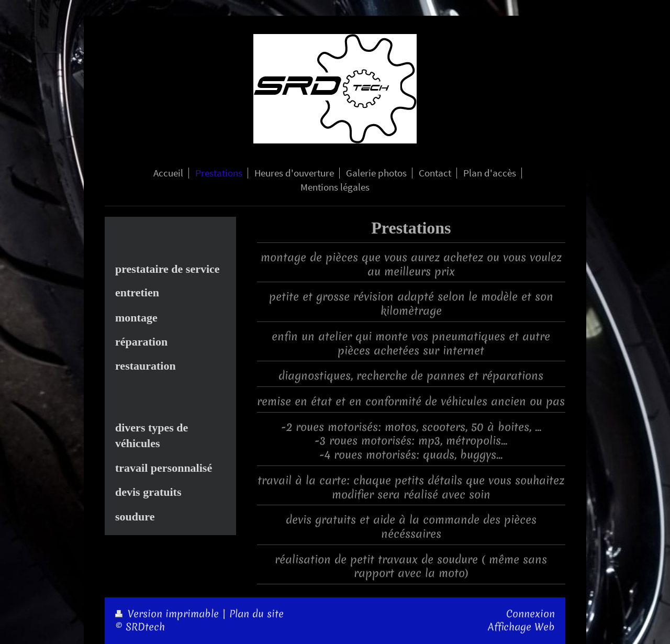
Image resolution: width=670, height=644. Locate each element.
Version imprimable (169, 614)
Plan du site (256, 614)
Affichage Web (521, 627)
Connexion (531, 614)
